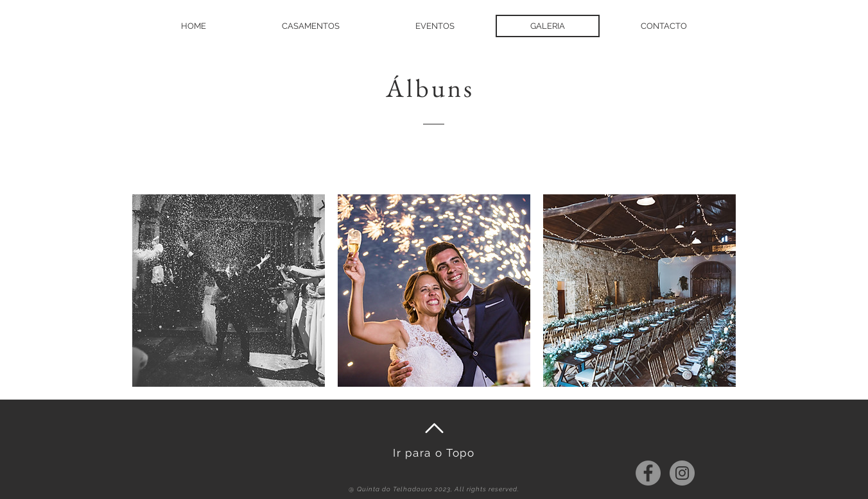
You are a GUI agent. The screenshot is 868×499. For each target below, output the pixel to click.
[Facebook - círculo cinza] (648, 473)
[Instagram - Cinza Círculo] (682, 473)
